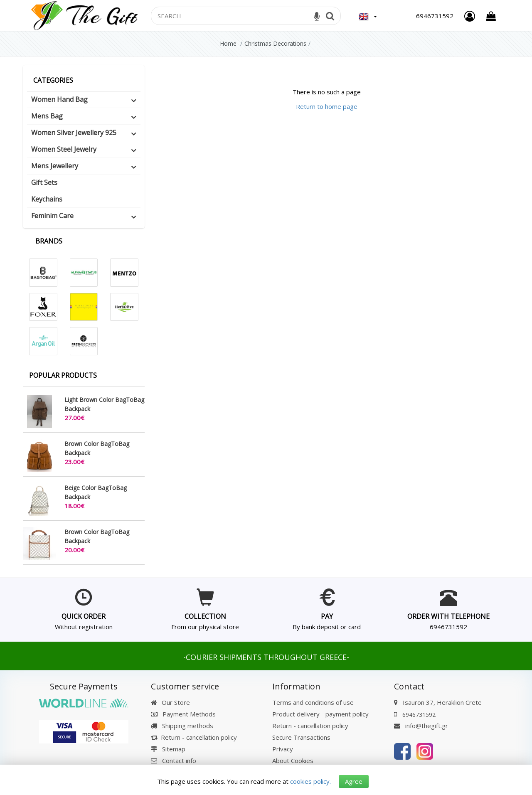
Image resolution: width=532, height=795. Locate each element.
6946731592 (448, 627)
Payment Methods (183, 714)
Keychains (47, 199)
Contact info (179, 761)
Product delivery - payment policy (320, 714)
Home (228, 43)
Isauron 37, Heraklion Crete (442, 702)
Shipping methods (182, 726)
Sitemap (168, 749)
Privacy (283, 749)
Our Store (170, 702)
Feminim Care (52, 216)
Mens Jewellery (55, 166)
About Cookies (293, 761)
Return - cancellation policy (194, 737)
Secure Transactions (301, 737)
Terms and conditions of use (313, 702)
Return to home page (327, 106)
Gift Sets (44, 182)
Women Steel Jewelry (64, 149)
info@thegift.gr (421, 726)
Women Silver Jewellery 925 (74, 133)
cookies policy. (310, 781)
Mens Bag (47, 116)
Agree (354, 781)
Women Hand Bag (59, 99)
